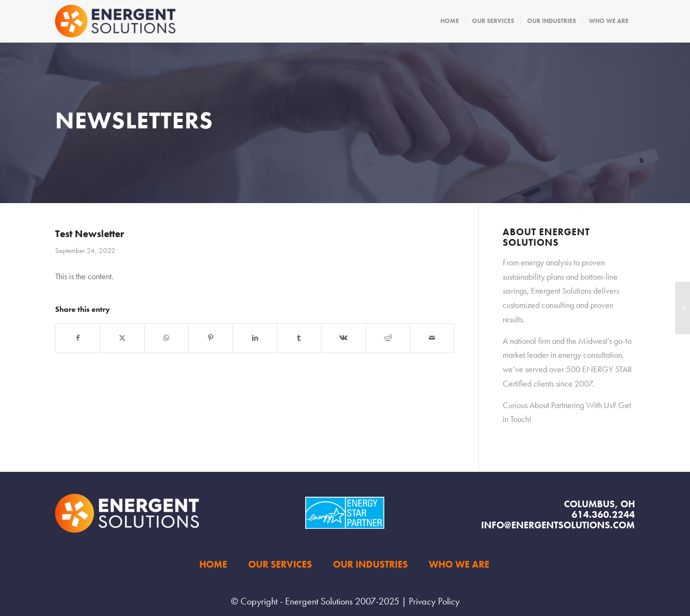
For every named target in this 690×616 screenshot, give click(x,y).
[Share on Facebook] (78, 338)
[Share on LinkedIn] (255, 338)
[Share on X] (122, 338)
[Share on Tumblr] (299, 338)
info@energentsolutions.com (558, 525)
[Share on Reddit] (388, 338)
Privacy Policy (434, 601)
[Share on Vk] (343, 338)
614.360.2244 (603, 514)
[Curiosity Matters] (683, 308)
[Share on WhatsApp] (167, 338)
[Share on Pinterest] (211, 338)
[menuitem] (450, 21)
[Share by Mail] (432, 338)
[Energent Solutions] (115, 21)
